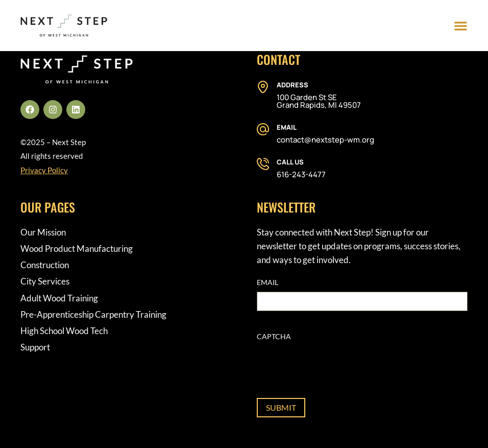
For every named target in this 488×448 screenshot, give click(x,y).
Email (287, 127)
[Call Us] (263, 164)
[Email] (263, 129)
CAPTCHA (274, 336)
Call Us (290, 162)
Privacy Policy (44, 170)
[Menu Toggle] (461, 26)
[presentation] (334, 366)
